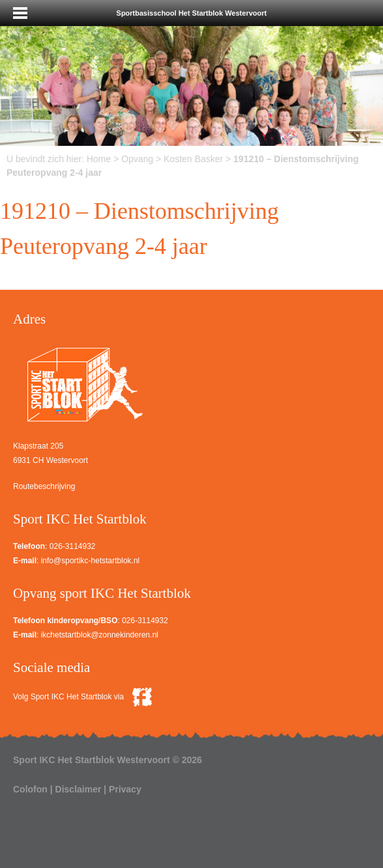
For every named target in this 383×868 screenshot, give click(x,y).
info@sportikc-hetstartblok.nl (91, 561)
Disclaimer (78, 789)
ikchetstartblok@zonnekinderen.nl (100, 635)
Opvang (137, 159)
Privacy (125, 789)
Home (99, 159)
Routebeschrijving (44, 486)
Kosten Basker (193, 159)
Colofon (30, 789)
